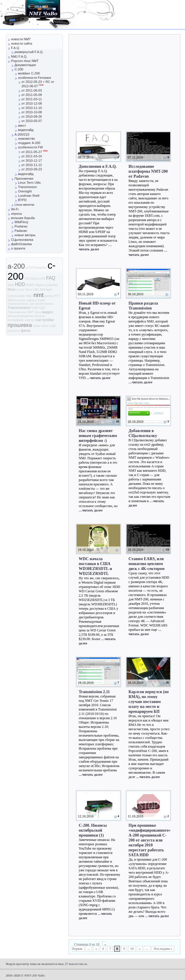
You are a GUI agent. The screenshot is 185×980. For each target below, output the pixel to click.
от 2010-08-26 (32, 116)
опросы (17, 214)
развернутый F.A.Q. (29, 52)
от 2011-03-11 (32, 99)
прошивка (20, 325)
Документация (25, 65)
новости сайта (22, 43)
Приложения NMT (21, 312)
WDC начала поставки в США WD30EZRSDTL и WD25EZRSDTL (95, 566)
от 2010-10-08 (32, 112)
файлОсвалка (21, 244)
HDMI (30, 285)
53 (167, 549)
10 (117, 421)
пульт (37, 326)
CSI (27, 278)
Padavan (21, 231)
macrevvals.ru (78, 964)
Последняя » (163, 949)
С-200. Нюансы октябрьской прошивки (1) (93, 830)
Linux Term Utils (29, 183)
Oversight (25, 191)
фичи (25, 330)
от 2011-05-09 (32, 95)
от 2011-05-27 (35, 152)
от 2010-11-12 (32, 165)
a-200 (16, 266)
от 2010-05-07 (32, 121)
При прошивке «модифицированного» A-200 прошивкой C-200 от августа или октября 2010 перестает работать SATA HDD (150, 840)
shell (41, 300)
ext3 (42, 278)
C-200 (19, 69)
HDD (20, 284)
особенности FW (30, 147)
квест (22, 125)
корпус (30, 320)
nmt (38, 295)
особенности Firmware (35, 78)
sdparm (32, 300)
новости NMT (21, 39)
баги (38, 312)
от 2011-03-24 (32, 156)
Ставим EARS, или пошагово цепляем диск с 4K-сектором (147, 564)
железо (39, 316)
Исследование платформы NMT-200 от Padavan (148, 171)
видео (48, 312)
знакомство (26, 139)
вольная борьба (23, 218)
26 (167, 682)
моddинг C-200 (29, 73)
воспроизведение (20, 316)
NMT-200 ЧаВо (34, 975)
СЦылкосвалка (22, 240)
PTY (57, 296)
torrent (49, 304)
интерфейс (16, 320)
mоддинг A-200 (29, 143)
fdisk (11, 285)
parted (49, 296)
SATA (11, 300)
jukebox (52, 285)
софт (53, 326)
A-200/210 (22, 134)
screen (21, 300)
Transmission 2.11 (94, 692)
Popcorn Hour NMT (25, 61)
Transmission (27, 187)
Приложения (24, 178)
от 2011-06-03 (32, 90)
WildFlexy (21, 222)
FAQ (51, 278)
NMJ (29, 296)
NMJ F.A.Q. (19, 57)
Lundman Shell (29, 196)
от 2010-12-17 (32, 161)
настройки (45, 320)
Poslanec (21, 226)
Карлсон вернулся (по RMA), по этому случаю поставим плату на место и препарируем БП (149, 702)
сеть (45, 326)
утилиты (14, 331)
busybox (41, 267)
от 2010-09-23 (32, 169)
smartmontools (18, 304)
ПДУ (42, 308)
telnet (39, 304)
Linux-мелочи (24, 205)
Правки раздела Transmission (143, 306)
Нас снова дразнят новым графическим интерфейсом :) (98, 436)
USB (35, 308)
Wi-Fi (15, 209)
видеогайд (26, 130)
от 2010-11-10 (32, 108)
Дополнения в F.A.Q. (98, 166)
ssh (32, 304)
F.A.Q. (16, 48)
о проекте (18, 248)
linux (12, 289)
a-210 (30, 267)
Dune (35, 278)
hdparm (40, 285)
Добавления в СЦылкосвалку (143, 433)
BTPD (22, 200)
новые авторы (25, 235)
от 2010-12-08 (32, 103)
